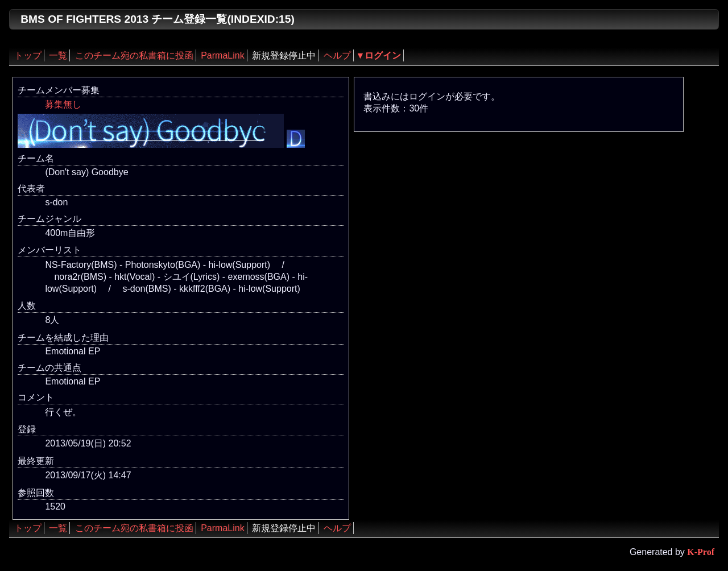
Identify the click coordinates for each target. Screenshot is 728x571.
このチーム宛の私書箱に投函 (134, 55)
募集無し (63, 104)
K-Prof (701, 552)
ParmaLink (222, 55)
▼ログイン (379, 55)
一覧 (58, 55)
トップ (28, 55)
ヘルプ (337, 55)
